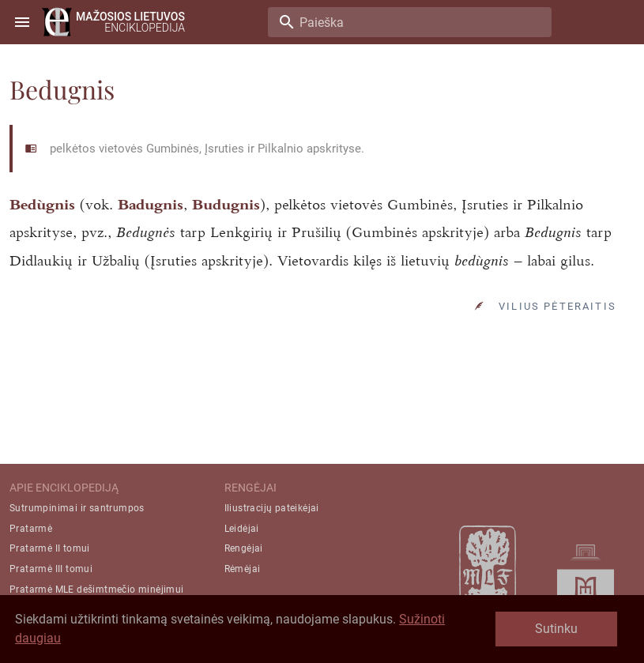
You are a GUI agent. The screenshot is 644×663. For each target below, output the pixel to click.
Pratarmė (31, 529)
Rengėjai (244, 548)
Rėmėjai (243, 569)
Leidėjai (242, 529)
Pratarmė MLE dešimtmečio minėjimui (97, 590)
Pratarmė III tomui (51, 569)
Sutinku (556, 629)
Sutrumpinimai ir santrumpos (77, 508)
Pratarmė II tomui (50, 548)
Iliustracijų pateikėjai (272, 508)
